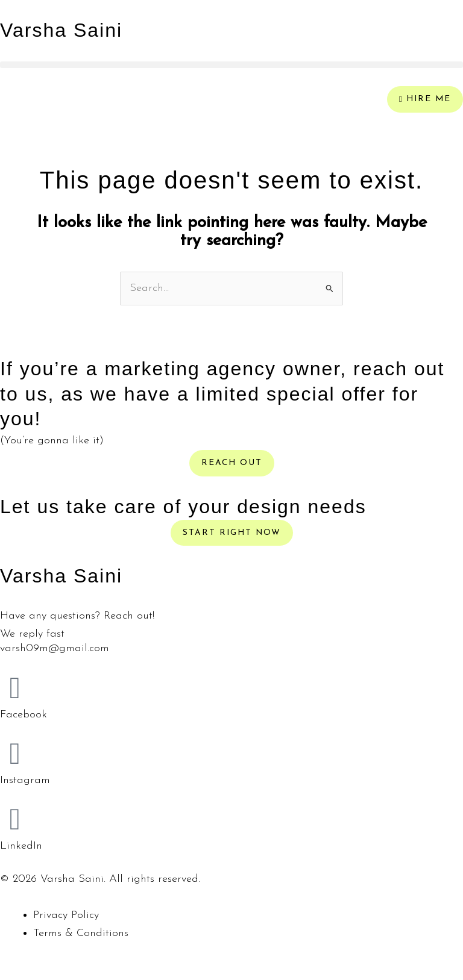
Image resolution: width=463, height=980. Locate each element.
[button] (231, 65)
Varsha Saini (61, 30)
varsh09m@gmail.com (55, 648)
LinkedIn (21, 846)
